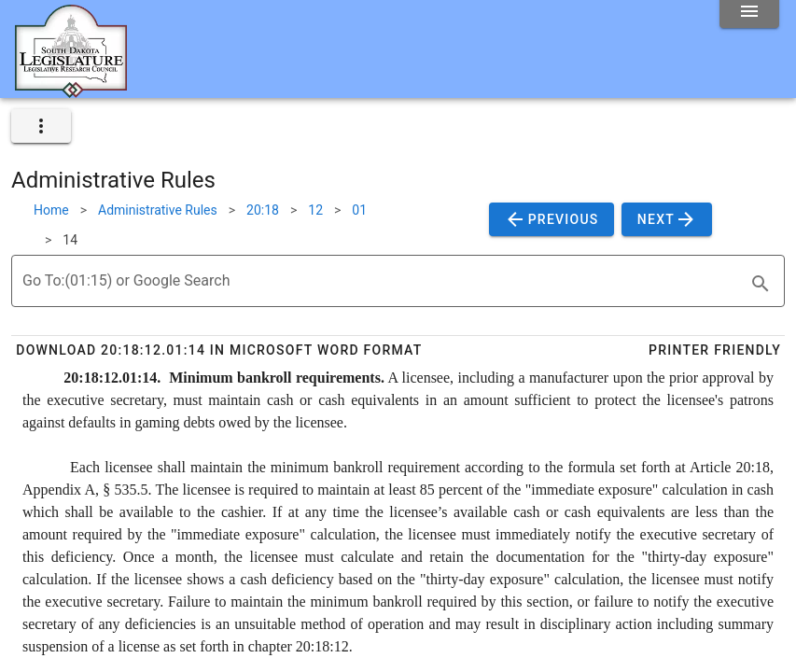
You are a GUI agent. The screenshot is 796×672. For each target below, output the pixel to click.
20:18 (263, 210)
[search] (761, 284)
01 (359, 210)
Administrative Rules (158, 210)
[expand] (41, 126)
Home (51, 210)
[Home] (71, 91)
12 (315, 210)
